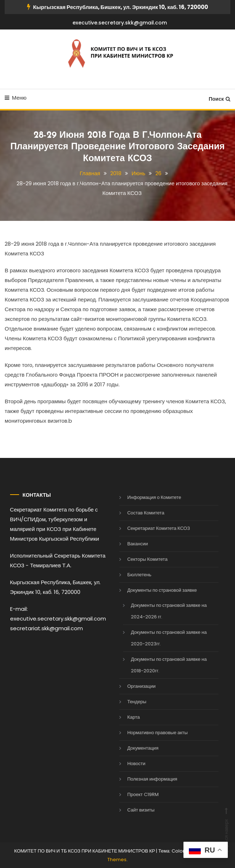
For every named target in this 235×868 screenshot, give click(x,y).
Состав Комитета (139, 513)
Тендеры (130, 702)
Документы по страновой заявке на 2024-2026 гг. (161, 611)
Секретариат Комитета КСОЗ (151, 528)
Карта (126, 717)
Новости (129, 764)
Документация (136, 748)
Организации (134, 686)
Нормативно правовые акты (150, 733)
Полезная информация (145, 779)
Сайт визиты (134, 810)
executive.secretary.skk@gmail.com (120, 23)
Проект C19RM (136, 794)
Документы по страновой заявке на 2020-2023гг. (161, 638)
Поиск (220, 99)
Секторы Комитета (140, 559)
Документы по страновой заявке (155, 590)
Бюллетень (132, 575)
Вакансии (130, 544)
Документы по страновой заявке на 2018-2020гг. (161, 665)
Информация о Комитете (147, 497)
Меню (16, 98)
